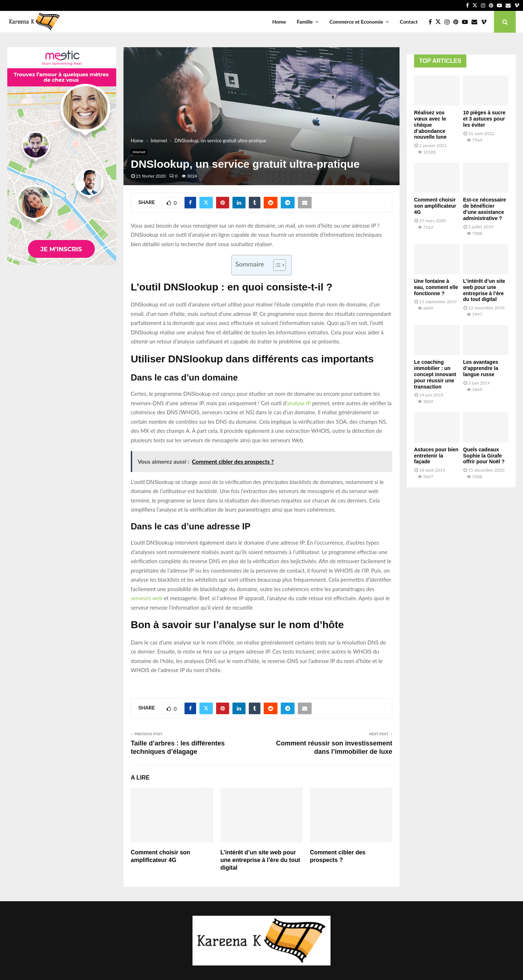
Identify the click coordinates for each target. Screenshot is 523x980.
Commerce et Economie (356, 22)
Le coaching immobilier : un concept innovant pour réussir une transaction (435, 374)
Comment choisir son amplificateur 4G (435, 206)
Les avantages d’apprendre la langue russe (481, 368)
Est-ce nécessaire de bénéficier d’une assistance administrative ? (485, 209)
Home (279, 22)
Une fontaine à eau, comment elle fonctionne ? (436, 287)
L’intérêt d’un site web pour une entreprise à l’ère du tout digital (260, 860)
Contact (409, 22)
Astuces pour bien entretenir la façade (436, 456)
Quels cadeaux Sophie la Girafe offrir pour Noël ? (484, 456)
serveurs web (147, 598)
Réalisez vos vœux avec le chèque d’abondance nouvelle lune (430, 125)
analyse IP (299, 403)
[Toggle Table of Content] (276, 265)
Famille (305, 22)
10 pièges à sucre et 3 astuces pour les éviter (484, 119)
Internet (139, 152)
